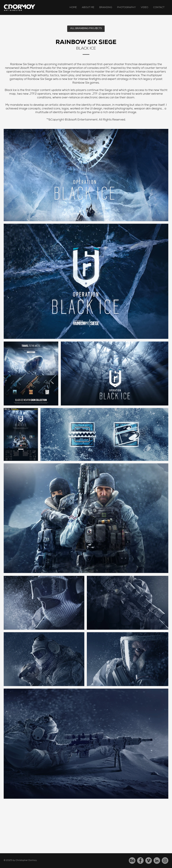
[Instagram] (165, 861)
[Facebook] (140, 861)
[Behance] (132, 861)
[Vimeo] (149, 861)
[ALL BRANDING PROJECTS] (86, 29)
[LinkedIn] (157, 861)
